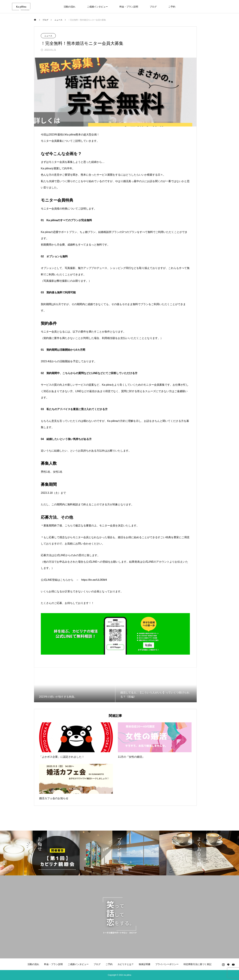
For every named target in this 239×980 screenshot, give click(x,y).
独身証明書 (145, 964)
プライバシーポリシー (167, 964)
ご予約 (172, 7)
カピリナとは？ (126, 964)
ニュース (48, 36)
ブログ (153, 7)
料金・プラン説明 (129, 7)
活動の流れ (70, 7)
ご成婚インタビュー (97, 7)
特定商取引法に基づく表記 (198, 964)
